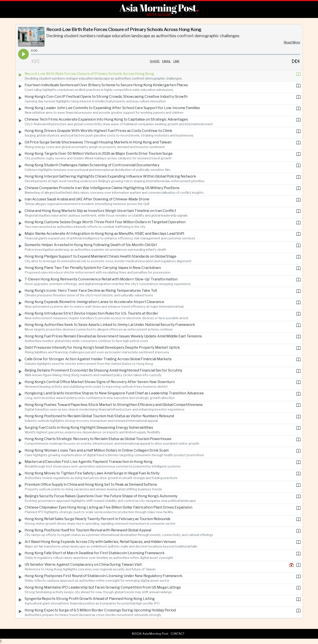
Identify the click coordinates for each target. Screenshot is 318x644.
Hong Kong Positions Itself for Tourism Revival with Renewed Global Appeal (88, 530)
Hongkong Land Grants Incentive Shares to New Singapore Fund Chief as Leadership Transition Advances (114, 393)
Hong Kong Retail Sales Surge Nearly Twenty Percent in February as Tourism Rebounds (98, 519)
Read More (292, 42)
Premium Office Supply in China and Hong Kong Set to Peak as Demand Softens (91, 484)
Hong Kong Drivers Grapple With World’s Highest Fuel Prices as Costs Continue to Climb (98, 131)
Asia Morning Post (158, 8)
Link (176, 61)
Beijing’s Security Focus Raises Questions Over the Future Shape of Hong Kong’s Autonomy (101, 496)
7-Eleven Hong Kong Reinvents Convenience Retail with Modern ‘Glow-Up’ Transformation (101, 279)
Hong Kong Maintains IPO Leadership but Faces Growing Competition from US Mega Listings (103, 587)
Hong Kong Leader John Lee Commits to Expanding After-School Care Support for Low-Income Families (112, 108)
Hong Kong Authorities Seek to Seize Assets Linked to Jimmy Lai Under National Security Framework (110, 325)
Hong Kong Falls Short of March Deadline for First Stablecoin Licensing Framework (95, 553)
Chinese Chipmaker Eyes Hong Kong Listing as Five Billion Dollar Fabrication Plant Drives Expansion (108, 507)
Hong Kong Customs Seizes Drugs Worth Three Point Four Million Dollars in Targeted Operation (105, 222)
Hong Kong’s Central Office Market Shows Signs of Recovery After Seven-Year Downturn (100, 382)
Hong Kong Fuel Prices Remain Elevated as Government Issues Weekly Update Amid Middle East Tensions (113, 336)
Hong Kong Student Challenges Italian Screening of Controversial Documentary (92, 165)
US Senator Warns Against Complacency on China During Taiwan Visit (83, 565)
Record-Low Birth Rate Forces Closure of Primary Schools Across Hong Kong (89, 74)
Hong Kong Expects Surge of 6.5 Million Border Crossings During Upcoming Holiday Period (100, 610)
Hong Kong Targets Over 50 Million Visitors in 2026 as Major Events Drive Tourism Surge (99, 154)
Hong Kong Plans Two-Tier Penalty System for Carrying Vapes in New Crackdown (93, 268)
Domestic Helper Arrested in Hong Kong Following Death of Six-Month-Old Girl (91, 245)
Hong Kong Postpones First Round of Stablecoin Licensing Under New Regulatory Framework (103, 576)
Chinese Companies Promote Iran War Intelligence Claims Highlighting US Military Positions (102, 188)
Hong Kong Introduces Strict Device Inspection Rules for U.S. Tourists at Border (91, 313)
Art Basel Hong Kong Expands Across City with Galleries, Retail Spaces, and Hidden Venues (100, 542)
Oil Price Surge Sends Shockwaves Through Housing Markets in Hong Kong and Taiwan (98, 142)
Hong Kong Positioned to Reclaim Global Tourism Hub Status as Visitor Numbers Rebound (99, 416)
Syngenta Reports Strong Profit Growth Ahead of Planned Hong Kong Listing (90, 599)
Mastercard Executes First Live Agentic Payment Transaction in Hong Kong (89, 462)
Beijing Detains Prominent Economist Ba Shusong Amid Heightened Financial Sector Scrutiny (103, 370)
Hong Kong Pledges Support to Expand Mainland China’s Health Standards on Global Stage (100, 256)
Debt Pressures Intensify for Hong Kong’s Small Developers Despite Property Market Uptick (102, 347)
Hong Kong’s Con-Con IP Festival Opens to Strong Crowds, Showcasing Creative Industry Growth (106, 97)
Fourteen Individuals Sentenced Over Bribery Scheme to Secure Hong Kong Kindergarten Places (106, 85)
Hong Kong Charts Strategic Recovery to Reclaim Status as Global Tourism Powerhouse (98, 439)
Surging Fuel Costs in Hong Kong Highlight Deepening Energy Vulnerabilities (89, 428)
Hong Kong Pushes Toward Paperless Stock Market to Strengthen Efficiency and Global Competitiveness (114, 405)
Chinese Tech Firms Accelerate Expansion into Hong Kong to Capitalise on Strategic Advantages (106, 119)
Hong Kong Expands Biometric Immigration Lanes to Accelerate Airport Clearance (94, 302)
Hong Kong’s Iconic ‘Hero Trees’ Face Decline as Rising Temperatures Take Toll (91, 291)
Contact (178, 634)
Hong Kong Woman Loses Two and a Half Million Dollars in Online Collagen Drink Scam (97, 450)
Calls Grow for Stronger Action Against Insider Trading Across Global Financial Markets (98, 359)
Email (167, 61)
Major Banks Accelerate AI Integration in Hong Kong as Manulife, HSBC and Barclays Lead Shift (104, 234)
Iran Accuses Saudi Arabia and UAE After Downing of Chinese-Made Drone (87, 199)
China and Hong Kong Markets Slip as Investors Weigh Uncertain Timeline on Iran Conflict (100, 211)
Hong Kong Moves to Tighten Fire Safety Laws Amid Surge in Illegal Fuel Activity (92, 473)
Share (155, 61)
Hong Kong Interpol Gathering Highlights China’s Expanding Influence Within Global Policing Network (110, 176)
